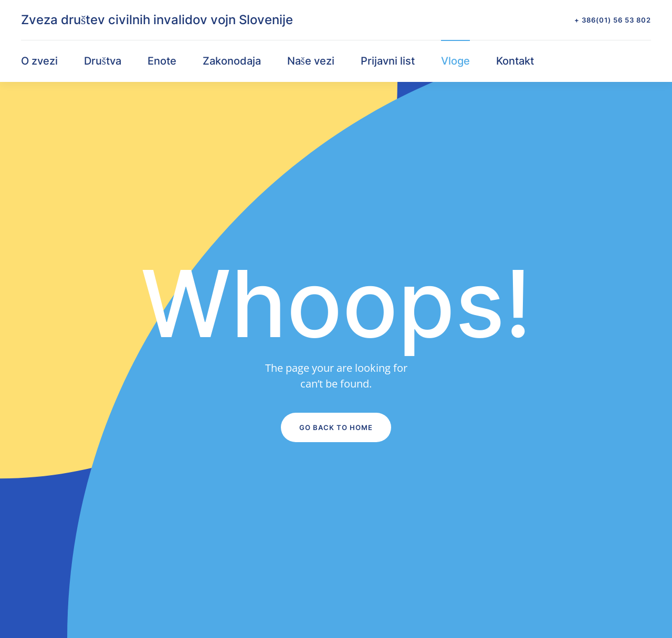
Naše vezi (311, 61)
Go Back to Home (336, 427)
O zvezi (39, 61)
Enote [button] (162, 61)
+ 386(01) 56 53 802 (613, 20)
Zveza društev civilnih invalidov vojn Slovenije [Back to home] (157, 20)
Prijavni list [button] (388, 61)
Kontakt (515, 61)
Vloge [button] (455, 61)
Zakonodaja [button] (232, 61)
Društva (103, 61)
